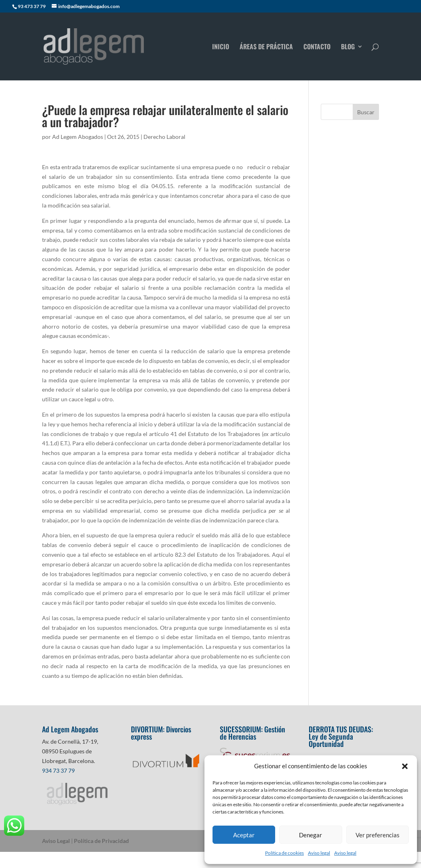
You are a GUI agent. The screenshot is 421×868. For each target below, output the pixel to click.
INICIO (221, 47)
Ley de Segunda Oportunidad (331, 740)
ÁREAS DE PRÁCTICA (266, 47)
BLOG (348, 47)
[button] (405, 766)
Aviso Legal (56, 841)
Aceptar (244, 835)
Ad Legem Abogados (78, 137)
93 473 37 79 (32, 6)
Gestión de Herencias (253, 733)
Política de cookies (284, 853)
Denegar (310, 835)
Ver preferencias (378, 835)
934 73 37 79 (58, 771)
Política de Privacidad (101, 841)
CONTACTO (317, 47)
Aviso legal (319, 853)
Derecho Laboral (164, 137)
